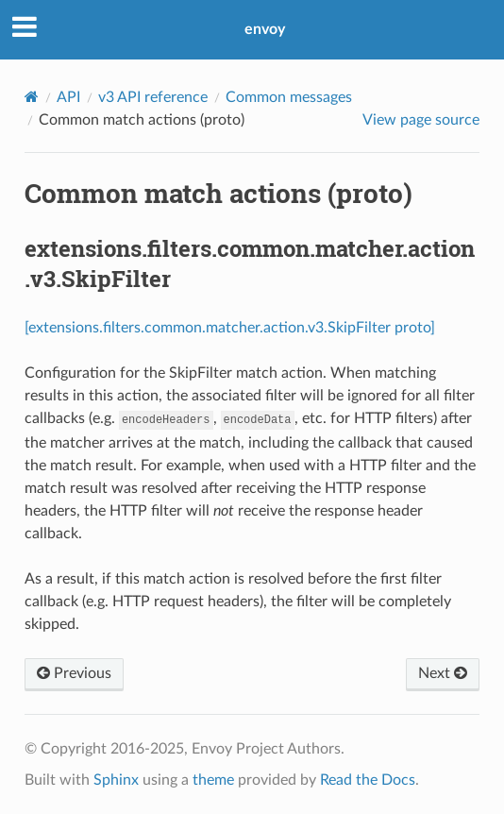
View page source (421, 120)
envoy (265, 29)
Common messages (289, 97)
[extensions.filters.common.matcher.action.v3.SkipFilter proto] (230, 328)
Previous (74, 673)
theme (213, 780)
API (68, 97)
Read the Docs (368, 780)
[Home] (32, 97)
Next (443, 673)
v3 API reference (153, 97)
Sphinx (116, 780)
